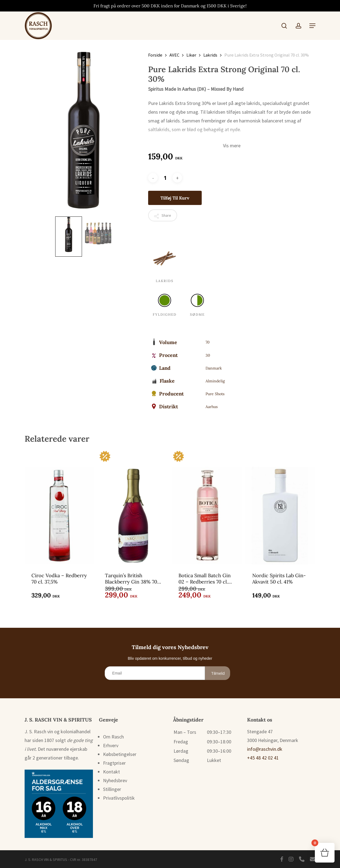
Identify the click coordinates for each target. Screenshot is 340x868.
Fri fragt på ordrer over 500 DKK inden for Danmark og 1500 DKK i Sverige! (170, 6)
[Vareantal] (165, 178)
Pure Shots (215, 394)
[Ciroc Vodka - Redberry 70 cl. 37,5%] (59, 507)
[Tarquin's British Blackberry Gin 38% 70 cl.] (133, 507)
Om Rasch (113, 737)
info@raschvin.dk (265, 749)
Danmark (214, 368)
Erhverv (111, 745)
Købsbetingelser (120, 754)
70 (208, 342)
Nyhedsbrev (115, 780)
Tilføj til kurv (175, 198)
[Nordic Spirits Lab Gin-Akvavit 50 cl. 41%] (280, 507)
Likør (191, 55)
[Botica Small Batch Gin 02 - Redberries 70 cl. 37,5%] (206, 507)
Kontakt (112, 772)
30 (208, 355)
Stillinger (112, 789)
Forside (155, 55)
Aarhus (212, 407)
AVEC (174, 55)
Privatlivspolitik (119, 798)
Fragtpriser (114, 763)
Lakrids (210, 55)
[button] (312, 26)
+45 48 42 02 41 (263, 758)
